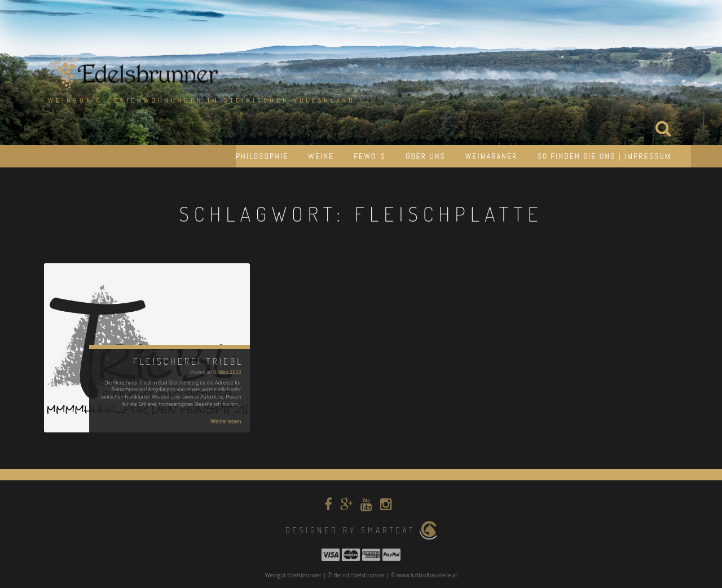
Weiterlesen (226, 421)
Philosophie (262, 156)
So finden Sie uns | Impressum (604, 156)
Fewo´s (370, 156)
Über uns (426, 156)
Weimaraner (492, 156)
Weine (321, 156)
